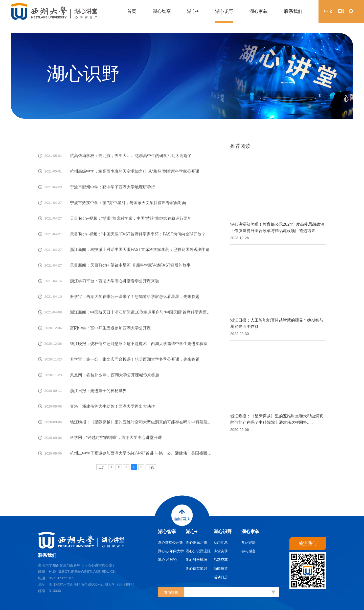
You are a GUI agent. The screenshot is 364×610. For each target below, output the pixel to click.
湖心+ (192, 532)
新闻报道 (221, 569)
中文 (329, 11)
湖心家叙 (251, 532)
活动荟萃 (221, 560)
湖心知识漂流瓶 (198, 551)
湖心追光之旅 (196, 542)
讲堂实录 (221, 551)
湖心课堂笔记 (196, 569)
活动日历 (221, 577)
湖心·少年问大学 (171, 551)
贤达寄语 (248, 542)
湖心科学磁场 (196, 560)
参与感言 (248, 551)
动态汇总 (221, 542)
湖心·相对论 (167, 560)
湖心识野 (223, 532)
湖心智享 (167, 532)
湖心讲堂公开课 (170, 542)
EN (341, 11)
